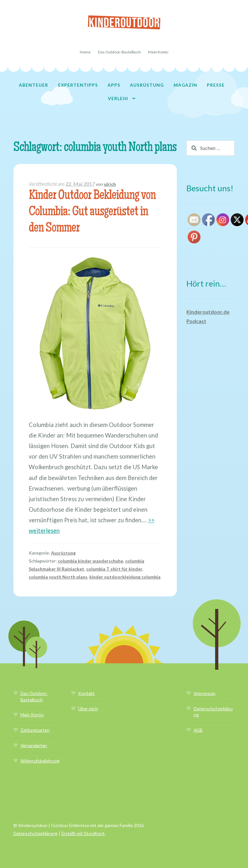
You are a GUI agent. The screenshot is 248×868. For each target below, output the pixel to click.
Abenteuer (34, 85)
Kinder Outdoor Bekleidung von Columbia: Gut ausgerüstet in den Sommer (92, 213)
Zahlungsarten (35, 730)
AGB (198, 730)
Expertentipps (78, 85)
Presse (216, 85)
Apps (114, 85)
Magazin (185, 85)
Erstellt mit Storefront (83, 833)
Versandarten (34, 745)
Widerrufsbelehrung (40, 761)
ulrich (110, 184)
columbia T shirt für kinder (114, 569)
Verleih (118, 98)
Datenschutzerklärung (35, 833)
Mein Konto (158, 52)
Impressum (205, 693)
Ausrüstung (147, 85)
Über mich (88, 709)
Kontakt (86, 693)
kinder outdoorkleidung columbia (125, 577)
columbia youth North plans (58, 577)
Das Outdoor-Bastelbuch (119, 52)
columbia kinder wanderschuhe (90, 561)
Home (85, 52)
